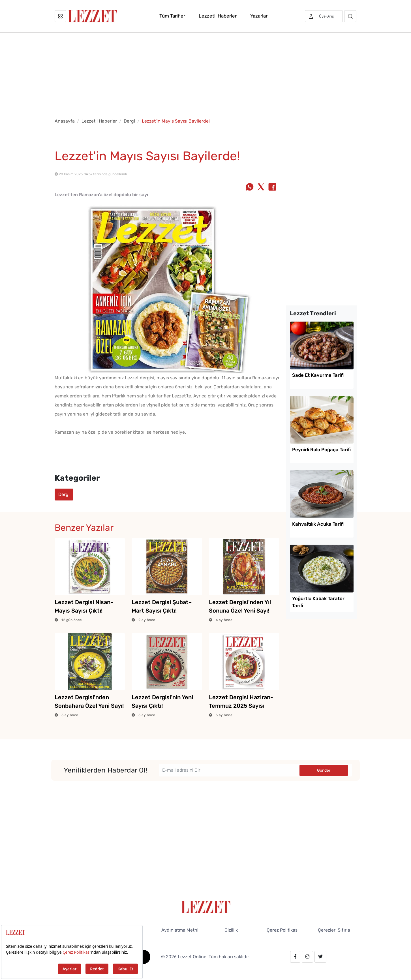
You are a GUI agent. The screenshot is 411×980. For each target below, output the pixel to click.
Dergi (129, 121)
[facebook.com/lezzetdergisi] (295, 957)
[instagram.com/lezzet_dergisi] (307, 957)
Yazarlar (259, 16)
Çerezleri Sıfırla (334, 930)
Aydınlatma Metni (180, 930)
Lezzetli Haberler (218, 16)
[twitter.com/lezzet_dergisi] (320, 957)
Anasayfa (65, 121)
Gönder (324, 770)
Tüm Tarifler (172, 16)
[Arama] (350, 16)
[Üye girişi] (324, 16)
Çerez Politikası (283, 930)
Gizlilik (231, 930)
